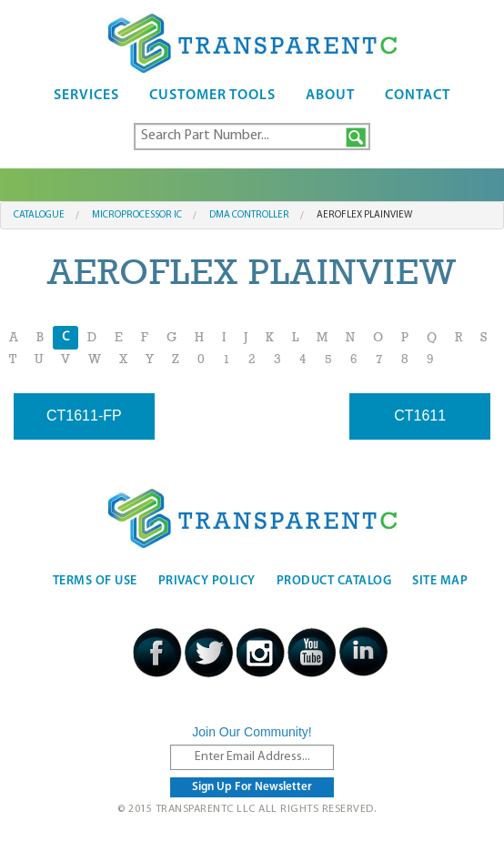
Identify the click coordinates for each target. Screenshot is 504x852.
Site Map (440, 581)
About (330, 96)
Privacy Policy (207, 581)
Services (86, 96)
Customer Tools (212, 96)
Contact (418, 96)
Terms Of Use (95, 581)
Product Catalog (334, 581)
